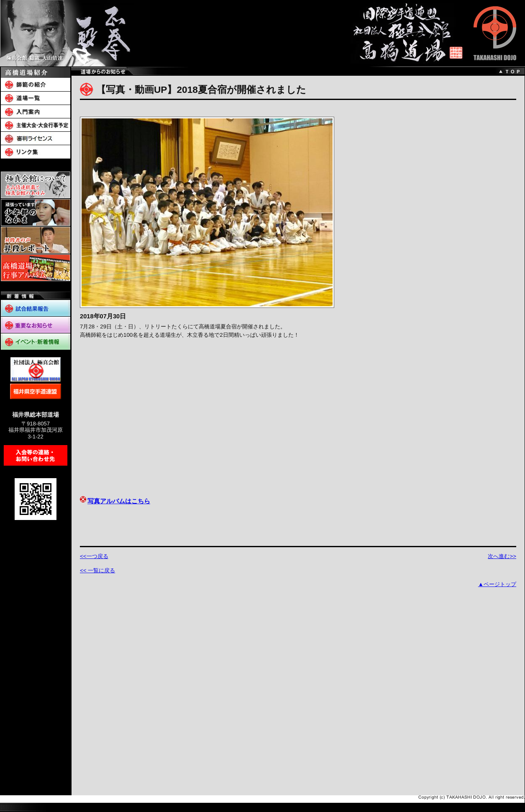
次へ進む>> (502, 556)
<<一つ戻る (94, 556)
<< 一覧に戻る (97, 570)
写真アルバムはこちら (115, 501)
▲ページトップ (497, 584)
